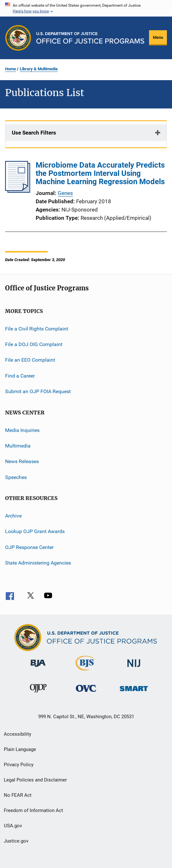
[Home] (90, 38)
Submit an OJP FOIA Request (38, 391)
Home (11, 69)
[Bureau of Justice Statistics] (86, 672)
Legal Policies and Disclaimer (35, 780)
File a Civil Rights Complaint (37, 329)
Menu (158, 37)
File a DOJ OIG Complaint (34, 344)
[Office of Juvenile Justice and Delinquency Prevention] (38, 694)
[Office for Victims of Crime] (86, 693)
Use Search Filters (34, 133)
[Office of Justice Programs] (18, 38)
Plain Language (20, 749)
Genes (65, 193)
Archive (13, 516)
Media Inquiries (22, 430)
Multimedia (18, 446)
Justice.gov (16, 841)
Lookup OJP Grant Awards (35, 531)
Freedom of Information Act (33, 810)
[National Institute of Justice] (134, 668)
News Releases (22, 461)
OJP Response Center (29, 547)
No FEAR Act (18, 795)
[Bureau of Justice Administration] (38, 668)
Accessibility (18, 734)
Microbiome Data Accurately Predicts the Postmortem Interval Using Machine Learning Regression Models (100, 173)
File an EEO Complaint (30, 360)
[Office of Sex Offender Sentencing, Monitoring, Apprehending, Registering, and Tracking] (134, 692)
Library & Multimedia (39, 69)
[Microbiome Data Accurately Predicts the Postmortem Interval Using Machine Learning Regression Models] (18, 191)
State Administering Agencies (38, 563)
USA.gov (13, 826)
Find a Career (20, 376)
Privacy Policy (19, 765)
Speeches (16, 477)
